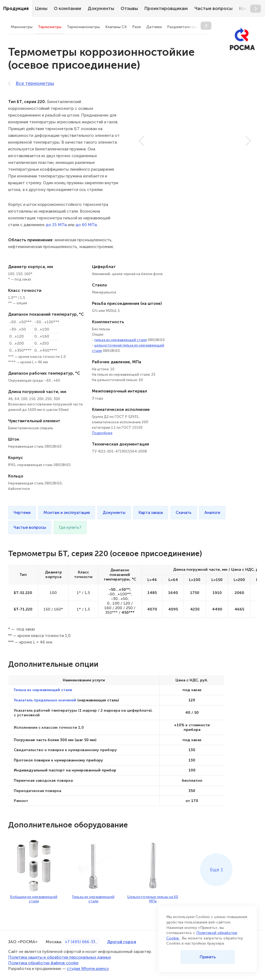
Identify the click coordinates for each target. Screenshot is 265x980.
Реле (137, 27)
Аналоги (212, 513)
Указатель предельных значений (45, 700)
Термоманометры (83, 27)
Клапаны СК (116, 27)
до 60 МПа (86, 225)
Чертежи (22, 513)
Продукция (16, 9)
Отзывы (129, 9)
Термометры (50, 27)
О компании (67, 9)
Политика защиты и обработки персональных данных (59, 957)
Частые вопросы (213, 9)
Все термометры (31, 83)
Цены (41, 9)
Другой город (122, 942)
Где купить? (70, 527)
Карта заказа (151, 513)
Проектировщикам (166, 9)
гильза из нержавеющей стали (121, 340)
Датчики (154, 27)
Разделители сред (184, 27)
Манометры (22, 27)
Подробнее (102, 433)
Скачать (184, 513)
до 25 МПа (56, 225)
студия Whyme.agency (88, 969)
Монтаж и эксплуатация (67, 513)
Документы (101, 9)
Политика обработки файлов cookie (43, 963)
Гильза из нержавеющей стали (43, 690)
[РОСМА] (242, 39)
